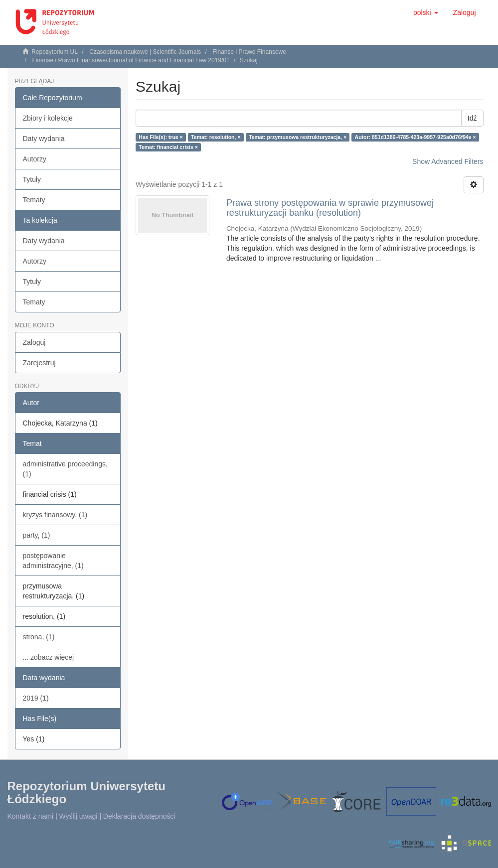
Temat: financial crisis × (168, 147)
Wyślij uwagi (79, 816)
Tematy (34, 200)
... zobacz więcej (49, 657)
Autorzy (35, 159)
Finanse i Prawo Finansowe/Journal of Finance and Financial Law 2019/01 (131, 60)
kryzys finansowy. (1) (55, 515)
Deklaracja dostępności (139, 816)
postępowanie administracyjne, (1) (53, 561)
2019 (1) (36, 698)
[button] (426, 12)
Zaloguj (34, 342)
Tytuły (32, 179)
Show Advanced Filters (448, 161)
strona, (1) (39, 637)
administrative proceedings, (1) (65, 469)
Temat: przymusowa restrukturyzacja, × (298, 137)
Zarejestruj (39, 363)
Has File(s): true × (161, 137)
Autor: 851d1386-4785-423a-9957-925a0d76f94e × (415, 137)
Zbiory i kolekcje (48, 118)
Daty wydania (44, 139)
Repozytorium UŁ (55, 52)
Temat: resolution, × (216, 137)
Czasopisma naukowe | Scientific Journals (145, 52)
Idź (472, 118)
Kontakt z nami (31, 816)
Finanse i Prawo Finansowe (249, 52)
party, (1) (37, 535)
